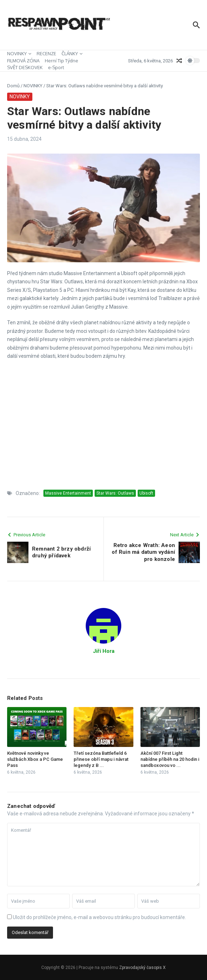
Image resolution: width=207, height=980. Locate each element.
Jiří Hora (104, 651)
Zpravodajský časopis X (142, 968)
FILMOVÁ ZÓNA (23, 61)
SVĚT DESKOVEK (25, 67)
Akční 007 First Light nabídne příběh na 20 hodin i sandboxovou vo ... (170, 759)
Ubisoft (146, 493)
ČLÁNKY (72, 53)
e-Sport (56, 67)
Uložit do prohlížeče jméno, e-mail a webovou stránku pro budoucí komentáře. (99, 917)
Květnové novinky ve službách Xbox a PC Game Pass (35, 759)
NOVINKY (19, 53)
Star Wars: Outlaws (115, 493)
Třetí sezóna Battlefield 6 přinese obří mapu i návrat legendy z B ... (101, 759)
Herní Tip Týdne (62, 61)
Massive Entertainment (68, 493)
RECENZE (46, 53)
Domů (13, 86)
